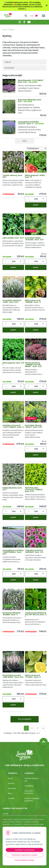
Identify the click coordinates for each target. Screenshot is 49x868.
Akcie (10, 778)
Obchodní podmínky (29, 792)
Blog (10, 793)
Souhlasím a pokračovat (24, 850)
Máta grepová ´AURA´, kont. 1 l (35, 176)
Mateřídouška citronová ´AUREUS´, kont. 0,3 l (34, 490)
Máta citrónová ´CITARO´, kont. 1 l (33, 676)
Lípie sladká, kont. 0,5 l (13, 238)
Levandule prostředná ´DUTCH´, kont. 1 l (28, 123)
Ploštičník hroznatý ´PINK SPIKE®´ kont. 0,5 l (13, 676)
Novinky (11, 783)
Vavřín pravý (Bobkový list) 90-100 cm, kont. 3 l (36, 615)
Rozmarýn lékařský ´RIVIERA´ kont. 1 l (12, 614)
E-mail (5, 814)
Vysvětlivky (29, 786)
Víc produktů (24, 719)
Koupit (36, 205)
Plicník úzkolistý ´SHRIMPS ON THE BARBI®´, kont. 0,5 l (33, 365)
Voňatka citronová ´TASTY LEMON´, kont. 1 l (13, 426)
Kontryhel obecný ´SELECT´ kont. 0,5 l (34, 426)
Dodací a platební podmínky (32, 800)
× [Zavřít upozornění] (47, 5)
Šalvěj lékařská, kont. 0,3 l (12, 489)
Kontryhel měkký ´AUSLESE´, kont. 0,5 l (34, 239)
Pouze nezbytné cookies (25, 860)
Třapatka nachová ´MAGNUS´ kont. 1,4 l (34, 551)
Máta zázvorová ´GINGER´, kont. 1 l (33, 301)
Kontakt (11, 798)
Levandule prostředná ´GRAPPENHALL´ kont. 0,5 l (13, 552)
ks (37, 199)
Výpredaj (12, 788)
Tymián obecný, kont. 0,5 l (13, 176)
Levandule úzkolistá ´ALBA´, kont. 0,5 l (12, 301)
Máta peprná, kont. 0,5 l (13, 364)
